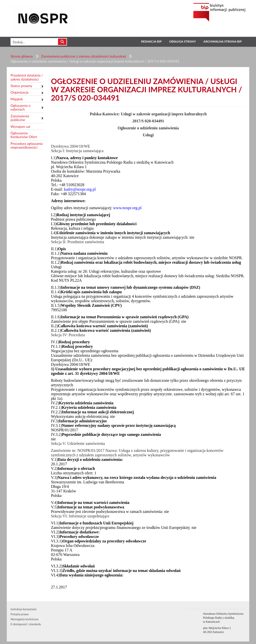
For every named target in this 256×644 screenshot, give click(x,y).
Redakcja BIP (151, 41)
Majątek (17, 99)
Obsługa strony (183, 41)
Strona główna (22, 56)
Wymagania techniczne (24, 619)
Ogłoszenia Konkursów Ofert (24, 135)
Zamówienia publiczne (20, 118)
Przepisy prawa (19, 614)
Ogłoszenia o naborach (20, 107)
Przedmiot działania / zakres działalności (27, 77)
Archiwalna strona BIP (223, 41)
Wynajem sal (20, 126)
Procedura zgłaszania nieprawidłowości (27, 145)
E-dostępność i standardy (26, 624)
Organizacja (19, 92)
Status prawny (21, 86)
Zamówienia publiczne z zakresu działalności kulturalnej (84, 56)
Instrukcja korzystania (23, 609)
